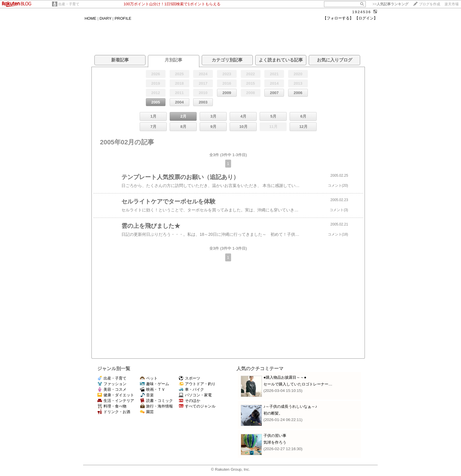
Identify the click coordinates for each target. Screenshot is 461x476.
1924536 (362, 12)
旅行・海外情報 (156, 406)
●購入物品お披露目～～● (285, 377)
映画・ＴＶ (153, 389)
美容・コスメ (112, 389)
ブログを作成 (430, 4)
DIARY (106, 18)
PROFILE (123, 18)
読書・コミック (156, 401)
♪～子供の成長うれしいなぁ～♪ (290, 406)
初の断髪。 (273, 413)
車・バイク (191, 389)
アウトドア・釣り (197, 384)
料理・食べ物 (112, 406)
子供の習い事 (275, 436)
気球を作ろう (275, 442)
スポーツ (189, 378)
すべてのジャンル (197, 406)
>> (390, 4)
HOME (91, 18)
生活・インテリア (116, 401)
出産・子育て (69, 4)
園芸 (147, 412)
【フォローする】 (338, 18)
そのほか (189, 401)
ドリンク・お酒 (114, 412)
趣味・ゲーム (154, 384)
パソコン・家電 (195, 395)
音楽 (147, 395)
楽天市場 (452, 4)
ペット (149, 378)
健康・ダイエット (116, 395)
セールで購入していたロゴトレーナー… (298, 384)
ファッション (112, 384)
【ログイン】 (366, 18)
